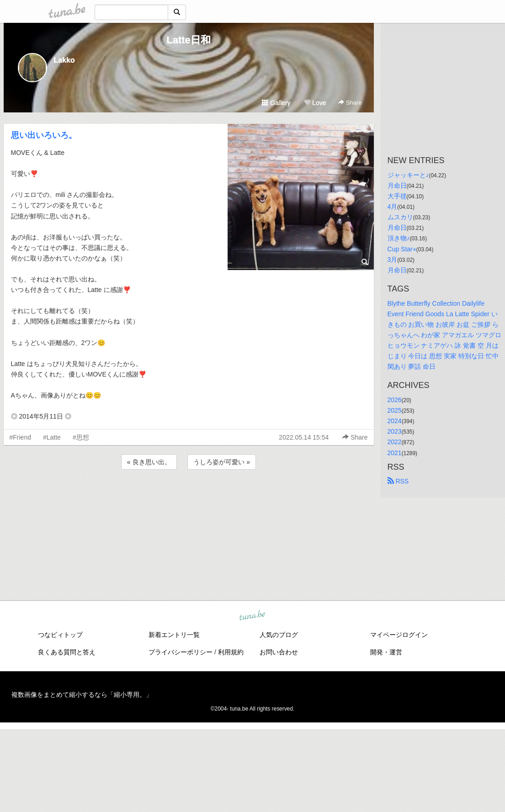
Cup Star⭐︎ (402, 249)
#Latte (52, 437)
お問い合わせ (279, 652)
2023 (395, 431)
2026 (395, 400)
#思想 (81, 437)
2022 (395, 442)
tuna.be (252, 616)
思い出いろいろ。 (44, 135)
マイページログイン (399, 635)
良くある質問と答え (67, 652)
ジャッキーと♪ (408, 175)
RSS (398, 481)
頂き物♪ (399, 238)
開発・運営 (386, 652)
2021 (395, 453)
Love (315, 103)
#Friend (20, 437)
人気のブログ (279, 635)
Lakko (64, 60)
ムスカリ (400, 217)
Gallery (276, 103)
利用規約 (231, 652)
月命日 (397, 186)
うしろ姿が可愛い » (222, 462)
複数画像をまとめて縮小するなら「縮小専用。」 (82, 695)
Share (350, 103)
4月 (393, 207)
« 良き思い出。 (149, 462)
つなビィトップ (60, 635)
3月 (393, 260)
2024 (395, 421)
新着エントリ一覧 (174, 635)
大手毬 (397, 196)
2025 (395, 410)
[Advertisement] (189, 496)
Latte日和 (189, 40)
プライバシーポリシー (181, 652)
